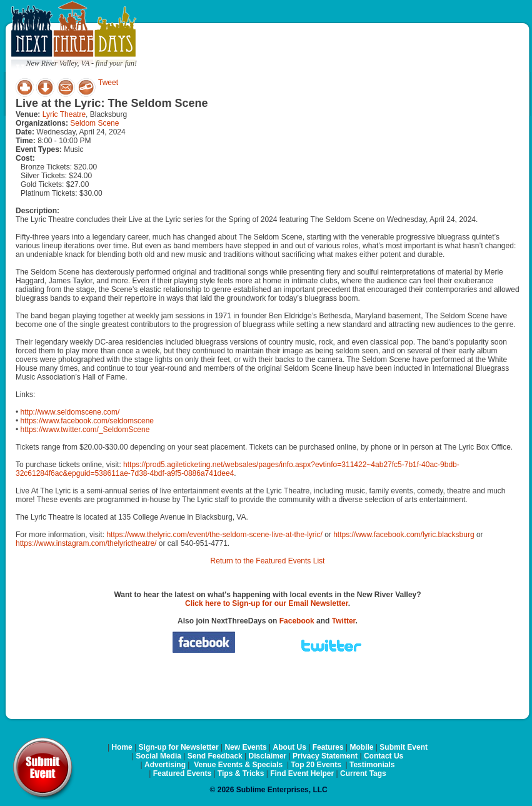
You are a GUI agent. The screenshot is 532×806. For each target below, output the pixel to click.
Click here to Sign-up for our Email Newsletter (267, 603)
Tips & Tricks (241, 773)
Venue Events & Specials (238, 765)
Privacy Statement (325, 756)
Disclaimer (268, 756)
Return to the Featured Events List (268, 561)
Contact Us (384, 756)
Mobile (362, 747)
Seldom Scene (94, 123)
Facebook (297, 621)
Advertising (165, 765)
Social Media (158, 756)
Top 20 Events (316, 765)
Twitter (344, 621)
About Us (290, 747)
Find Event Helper (302, 773)
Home (122, 747)
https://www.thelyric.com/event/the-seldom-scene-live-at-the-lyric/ (214, 535)
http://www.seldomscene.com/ (70, 412)
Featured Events (182, 773)
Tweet (108, 83)
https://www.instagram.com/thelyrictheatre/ (86, 543)
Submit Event (404, 747)
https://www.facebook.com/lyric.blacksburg (404, 535)
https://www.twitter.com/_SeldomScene (85, 430)
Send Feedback (215, 756)
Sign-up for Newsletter (179, 747)
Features (328, 747)
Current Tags (363, 773)
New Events (245, 747)
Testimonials (372, 765)
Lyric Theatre (64, 114)
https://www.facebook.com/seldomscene (87, 421)
